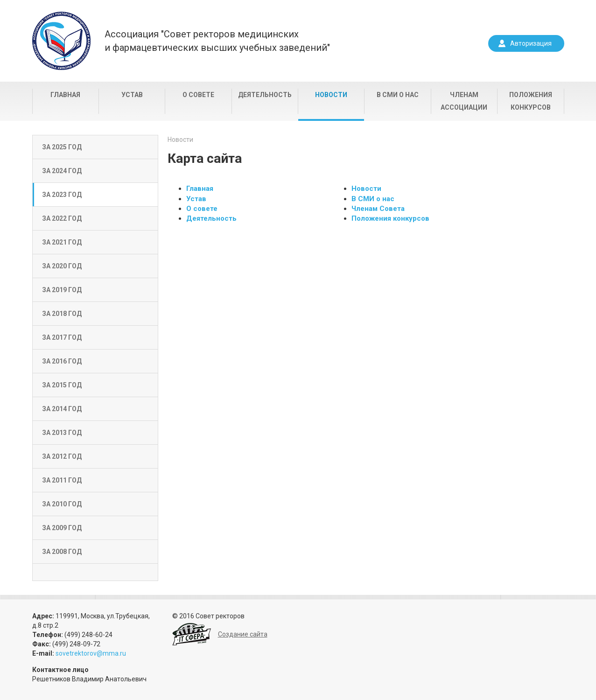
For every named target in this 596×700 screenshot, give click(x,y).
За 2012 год (62, 456)
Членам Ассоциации (464, 101)
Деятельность (265, 95)
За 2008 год (62, 552)
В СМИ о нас (398, 95)
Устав (132, 95)
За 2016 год (62, 361)
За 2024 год (62, 171)
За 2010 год (62, 504)
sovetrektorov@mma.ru (91, 653)
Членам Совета (378, 209)
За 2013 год (62, 433)
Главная (65, 95)
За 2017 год (62, 337)
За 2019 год (62, 290)
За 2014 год (62, 409)
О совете (198, 95)
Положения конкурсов (531, 101)
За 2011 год (62, 480)
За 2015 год (62, 385)
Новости (331, 95)
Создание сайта (243, 634)
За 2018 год (62, 314)
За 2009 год (62, 528)
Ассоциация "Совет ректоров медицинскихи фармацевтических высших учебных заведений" (217, 41)
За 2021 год (62, 242)
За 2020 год (62, 266)
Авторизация (531, 43)
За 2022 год (62, 218)
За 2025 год (62, 147)
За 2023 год (62, 195)
